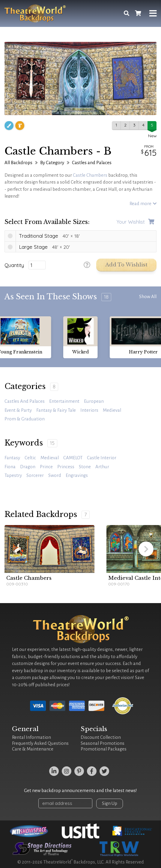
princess (66, 467)
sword (55, 475)
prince (46, 467)
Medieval (112, 410)
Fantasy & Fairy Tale (56, 410)
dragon (28, 467)
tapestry (13, 475)
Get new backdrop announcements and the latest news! (80, 791)
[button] (146, 549)
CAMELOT (73, 458)
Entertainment (64, 401)
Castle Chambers (90, 175)
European (94, 401)
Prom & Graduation (25, 419)
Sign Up (110, 803)
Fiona (10, 467)
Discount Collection (101, 737)
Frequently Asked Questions (40, 743)
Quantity (14, 265)
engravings (77, 475)
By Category (52, 163)
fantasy (12, 458)
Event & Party (18, 410)
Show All (148, 297)
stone (85, 467)
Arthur (102, 467)
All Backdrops (18, 163)
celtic (30, 458)
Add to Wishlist (126, 265)
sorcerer (35, 475)
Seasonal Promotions (103, 743)
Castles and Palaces (92, 163)
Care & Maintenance (33, 749)
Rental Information (31, 737)
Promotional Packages (104, 749)
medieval (50, 458)
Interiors (89, 410)
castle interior (102, 458)
